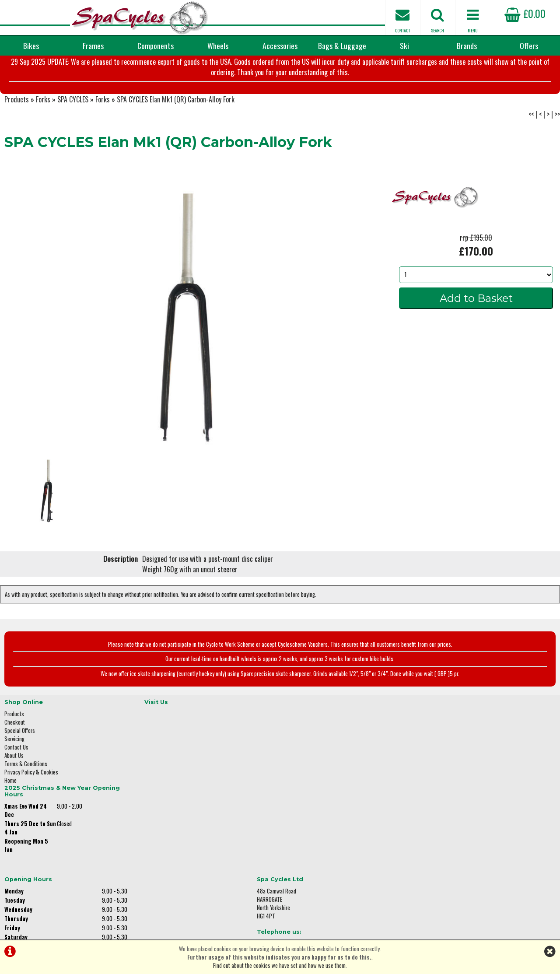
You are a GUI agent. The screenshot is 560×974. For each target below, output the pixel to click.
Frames (93, 46)
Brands (467, 46)
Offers (529, 46)
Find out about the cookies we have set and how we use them (279, 965)
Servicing (14, 777)
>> (557, 158)
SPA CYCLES (73, 143)
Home (10, 819)
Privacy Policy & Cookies (31, 811)
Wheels (218, 46)
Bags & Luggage (342, 46)
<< (531, 158)
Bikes (31, 46)
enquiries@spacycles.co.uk (462, 832)
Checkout (15, 761)
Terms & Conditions (26, 802)
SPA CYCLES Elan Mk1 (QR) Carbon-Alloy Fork (176, 143)
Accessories (280, 46)
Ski (404, 46)
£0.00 (525, 13)
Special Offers (20, 769)
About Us (14, 794)
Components (156, 46)
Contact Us (16, 786)
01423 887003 (447, 805)
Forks (43, 143)
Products (17, 143)
